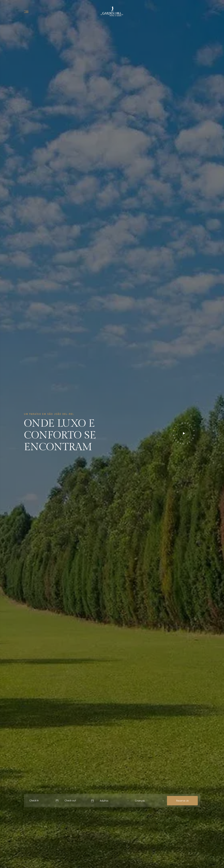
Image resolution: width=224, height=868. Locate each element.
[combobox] (106, 801)
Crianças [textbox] (140, 801)
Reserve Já (182, 801)
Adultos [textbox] (104, 801)
